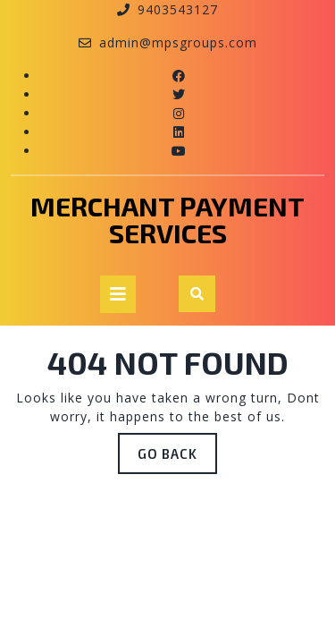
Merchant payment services (167, 219)
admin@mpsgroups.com (178, 42)
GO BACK (177, 447)
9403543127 (178, 9)
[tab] (118, 294)
